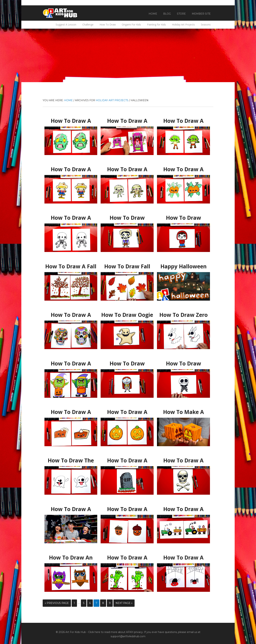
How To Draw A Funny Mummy (127, 168)
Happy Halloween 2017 (183, 265)
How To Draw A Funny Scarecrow (71, 168)
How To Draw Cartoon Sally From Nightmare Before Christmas (127, 364)
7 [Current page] (96, 603)
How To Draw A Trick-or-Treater (71, 362)
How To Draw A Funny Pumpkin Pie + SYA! (71, 412)
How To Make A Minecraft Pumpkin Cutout (183, 412)
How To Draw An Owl (71, 556)
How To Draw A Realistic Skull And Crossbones (183, 461)
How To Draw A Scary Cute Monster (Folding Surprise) (127, 121)
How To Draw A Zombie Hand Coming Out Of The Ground (127, 558)
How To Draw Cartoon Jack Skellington (183, 364)
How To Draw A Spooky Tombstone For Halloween (127, 461)
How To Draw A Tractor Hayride (183, 508)
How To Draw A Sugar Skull (71, 313)
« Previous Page (57, 603)
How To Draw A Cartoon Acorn (127, 508)
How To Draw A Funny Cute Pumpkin (183, 168)
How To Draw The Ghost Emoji (71, 459)
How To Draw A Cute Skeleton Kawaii (71, 218)
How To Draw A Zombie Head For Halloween (71, 121)
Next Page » (124, 603)
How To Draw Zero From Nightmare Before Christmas (183, 315)
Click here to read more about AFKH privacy (115, 632)
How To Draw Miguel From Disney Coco (183, 218)
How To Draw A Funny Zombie (183, 119)
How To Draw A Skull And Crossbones (71, 508)
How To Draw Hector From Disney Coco (127, 218)
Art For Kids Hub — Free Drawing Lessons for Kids (60, 13)
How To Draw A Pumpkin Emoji (127, 410)
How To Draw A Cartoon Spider (183, 556)
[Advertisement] (128, 55)
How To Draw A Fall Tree (71, 265)
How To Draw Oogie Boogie (127, 313)
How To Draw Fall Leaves (127, 265)
